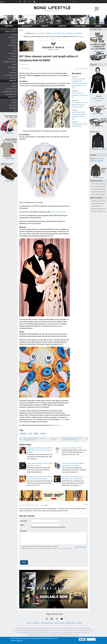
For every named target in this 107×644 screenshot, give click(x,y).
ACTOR (41, 33)
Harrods (63, 419)
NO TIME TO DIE (11, 89)
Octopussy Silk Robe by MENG (71, 448)
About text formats (81, 547)
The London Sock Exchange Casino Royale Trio (80, 95)
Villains (14, 56)
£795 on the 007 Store (59, 212)
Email (22, 525)
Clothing (14, 34)
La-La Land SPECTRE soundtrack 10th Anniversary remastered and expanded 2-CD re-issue (79, 83)
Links (15, 111)
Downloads (13, 73)
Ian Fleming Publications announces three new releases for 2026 (80, 105)
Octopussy (23, 434)
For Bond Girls (12, 54)
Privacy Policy (60, 623)
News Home (53, 439)
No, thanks (91, 639)
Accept (82, 639)
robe (30, 434)
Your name (23, 521)
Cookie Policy (71, 623)
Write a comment (80, 69)
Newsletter (13, 108)
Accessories (12, 37)
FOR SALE (13, 78)
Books (14, 64)
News (15, 83)
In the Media (13, 105)
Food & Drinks (12, 45)
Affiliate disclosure (47, 623)
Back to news (23, 68)
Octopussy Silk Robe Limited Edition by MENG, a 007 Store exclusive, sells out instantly (40, 450)
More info (20, 641)
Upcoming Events (11, 94)
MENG (36, 434)
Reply (86, 505)
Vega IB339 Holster (98, 204)
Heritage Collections (10, 62)
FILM (35, 33)
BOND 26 (69, 33)
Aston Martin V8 (97, 206)
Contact (14, 103)
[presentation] (34, 555)
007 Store (43, 434)
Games (14, 70)
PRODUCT (49, 33)
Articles (14, 86)
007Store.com (56, 425)
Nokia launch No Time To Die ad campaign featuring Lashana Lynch (34, 439)
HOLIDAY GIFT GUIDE (10, 92)
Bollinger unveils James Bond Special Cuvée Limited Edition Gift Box (72, 439)
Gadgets (14, 40)
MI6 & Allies (13, 59)
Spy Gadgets (12, 67)
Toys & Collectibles (10, 75)
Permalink (45, 505)
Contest (14, 100)
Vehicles (14, 43)
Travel (15, 48)
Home (2, 2)
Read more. (80, 36)
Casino (14, 51)
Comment (23, 531)
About (29, 623)
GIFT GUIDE (78, 33)
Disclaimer (36, 623)
